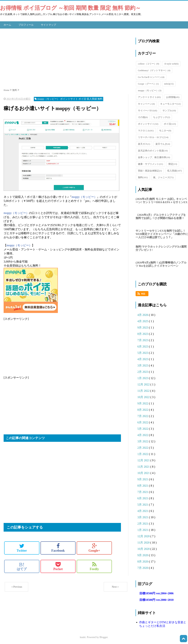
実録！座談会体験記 (150, 170)
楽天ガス (144, 143)
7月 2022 (143, 416)
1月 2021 (143, 530)
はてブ (22, 566)
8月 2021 (143, 485)
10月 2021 (144, 473)
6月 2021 (143, 498)
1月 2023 (143, 378)
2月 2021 (143, 523)
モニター (165, 130)
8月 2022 (143, 409)
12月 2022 (144, 384)
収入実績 (174, 170)
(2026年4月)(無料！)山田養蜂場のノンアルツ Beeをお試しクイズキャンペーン (161, 264)
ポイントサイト (148, 123)
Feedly (94, 566)
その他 (143, 117)
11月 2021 (144, 466)
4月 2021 (143, 511)
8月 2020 (143, 561)
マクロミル (146, 130)
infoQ (169, 83)
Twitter (22, 547)
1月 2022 (143, 454)
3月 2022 (143, 441)
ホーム (7, 24)
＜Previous (17, 586)
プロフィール (26, 24)
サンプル (169, 110)
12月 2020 (144, 536)
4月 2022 (143, 435)
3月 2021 (143, 517)
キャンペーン (146, 103)
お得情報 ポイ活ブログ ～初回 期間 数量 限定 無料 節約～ (70, 8)
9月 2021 (143, 479)
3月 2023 (143, 365)
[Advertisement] (66, 57)
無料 (143, 177)
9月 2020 (143, 555)
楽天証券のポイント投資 (153, 150)
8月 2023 (143, 333)
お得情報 (173, 97)
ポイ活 (170, 123)
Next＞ (115, 586)
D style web (171, 63)
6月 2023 (143, 346)
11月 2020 (144, 542)
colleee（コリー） (149, 63)
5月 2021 (143, 504)
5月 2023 (143, 352)
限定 (173, 163)
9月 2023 (143, 327)
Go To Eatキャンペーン (151, 77)
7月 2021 (143, 492)
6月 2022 (143, 422)
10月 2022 (144, 397)
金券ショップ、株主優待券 (154, 157)
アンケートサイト (149, 97)
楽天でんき (163, 143)
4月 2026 (143, 315)
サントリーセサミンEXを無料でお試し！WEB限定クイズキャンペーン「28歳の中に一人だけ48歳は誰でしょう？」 (162, 233)
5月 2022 (143, 428)
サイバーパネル (148, 110)
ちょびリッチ (162, 117)
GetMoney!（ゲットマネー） (154, 70)
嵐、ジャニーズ (163, 177)
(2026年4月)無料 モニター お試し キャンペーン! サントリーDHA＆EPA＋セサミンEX (162, 200)
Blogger (104, 637)
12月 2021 (144, 460)
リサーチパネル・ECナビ (153, 137)
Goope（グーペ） (148, 83)
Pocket (58, 566)
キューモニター (170, 103)
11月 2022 (144, 390)
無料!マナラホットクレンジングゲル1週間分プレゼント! (161, 248)
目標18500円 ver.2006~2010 (156, 599)
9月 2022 (143, 403)
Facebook (58, 547)
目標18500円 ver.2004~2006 (156, 593)
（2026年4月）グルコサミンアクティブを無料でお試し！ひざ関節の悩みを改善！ (161, 216)
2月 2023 (143, 371)
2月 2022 (143, 447)
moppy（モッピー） (84, 196)
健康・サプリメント (150, 163)
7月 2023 (143, 340)
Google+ (94, 547)
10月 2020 (144, 549)
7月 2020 (143, 567)
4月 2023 (143, 359)
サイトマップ (48, 24)
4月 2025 (143, 321)
